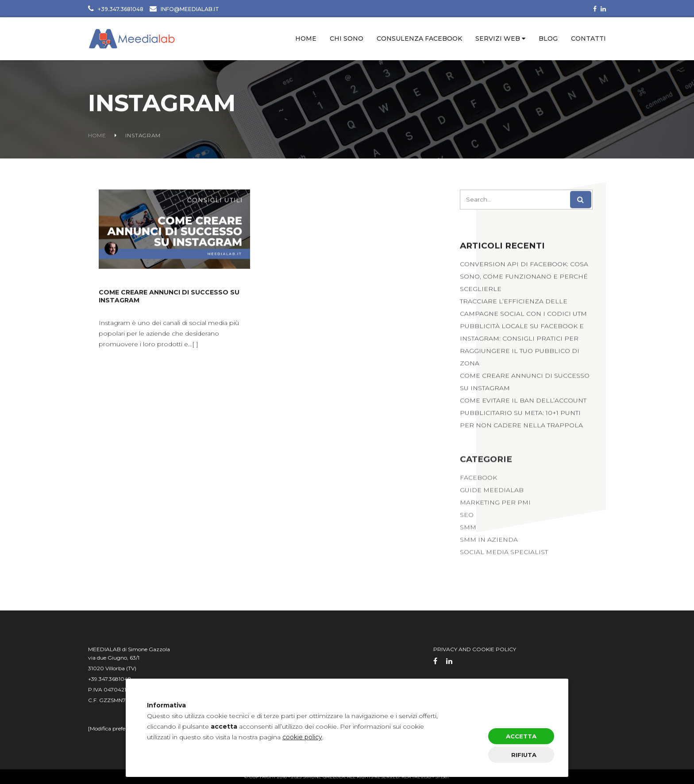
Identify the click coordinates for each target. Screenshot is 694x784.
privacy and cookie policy (475, 649)
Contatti (588, 39)
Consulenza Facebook (419, 39)
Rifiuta (524, 755)
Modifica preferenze (115, 728)
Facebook (478, 481)
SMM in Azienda (489, 543)
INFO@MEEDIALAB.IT (190, 9)
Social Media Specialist (504, 556)
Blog (548, 39)
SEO (467, 518)
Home (306, 39)
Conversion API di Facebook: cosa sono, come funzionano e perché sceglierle (524, 278)
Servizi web (498, 39)
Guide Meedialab (492, 494)
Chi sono (347, 39)
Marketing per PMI (495, 506)
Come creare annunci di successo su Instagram (169, 297)
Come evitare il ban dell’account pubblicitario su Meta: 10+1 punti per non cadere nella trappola (523, 415)
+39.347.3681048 (121, 9)
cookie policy (302, 737)
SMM (468, 531)
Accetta (521, 736)
